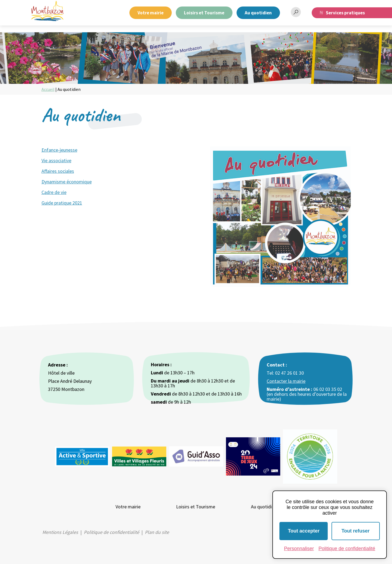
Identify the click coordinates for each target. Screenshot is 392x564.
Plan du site (157, 532)
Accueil (48, 89)
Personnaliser (299, 549)
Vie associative (56, 160)
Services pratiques (345, 13)
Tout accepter (304, 531)
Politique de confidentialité (111, 532)
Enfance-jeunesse (59, 150)
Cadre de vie (54, 192)
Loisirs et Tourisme (204, 13)
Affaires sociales (58, 171)
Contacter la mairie (286, 381)
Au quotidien (258, 13)
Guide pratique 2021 (62, 203)
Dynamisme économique (67, 182)
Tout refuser (356, 531)
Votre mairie (151, 13)
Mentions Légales (60, 532)
